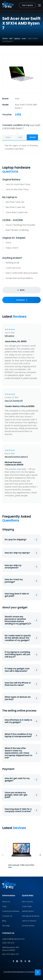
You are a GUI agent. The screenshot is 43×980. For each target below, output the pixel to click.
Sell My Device (28, 911)
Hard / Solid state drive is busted (21, 273)
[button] (40, 855)
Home (5, 38)
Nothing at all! (21, 263)
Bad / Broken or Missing (21, 230)
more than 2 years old (21, 212)
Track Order (27, 906)
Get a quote (28, 5)
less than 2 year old (21, 207)
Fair (20, 137)
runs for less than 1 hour (21, 189)
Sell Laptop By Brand (31, 916)
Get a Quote (27, 902)
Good (32, 137)
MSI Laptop (9, 336)
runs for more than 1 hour (21, 184)
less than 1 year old (21, 202)
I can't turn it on (21, 268)
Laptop (17, 38)
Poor (8, 137)
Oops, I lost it (21, 248)
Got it (21, 243)
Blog (4, 921)
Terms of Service (29, 921)
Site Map (6, 926)
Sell (11, 38)
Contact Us (7, 916)
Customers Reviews (11, 911)
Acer (24, 38)
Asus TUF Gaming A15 (14, 401)
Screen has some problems (21, 278)
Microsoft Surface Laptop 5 (16, 457)
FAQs (4, 906)
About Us (6, 902)
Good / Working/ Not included (21, 225)
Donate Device (28, 926)
